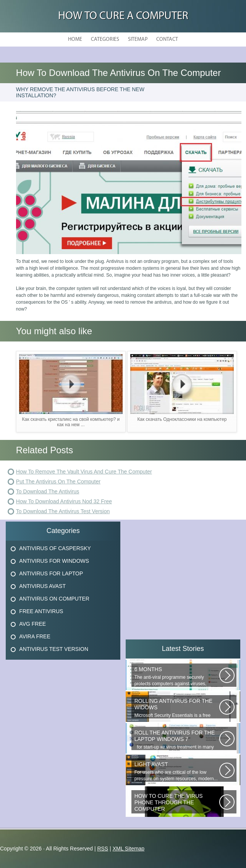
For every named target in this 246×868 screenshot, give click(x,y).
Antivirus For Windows (54, 561)
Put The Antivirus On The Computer (58, 482)
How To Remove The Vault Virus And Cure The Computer (84, 472)
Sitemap (138, 39)
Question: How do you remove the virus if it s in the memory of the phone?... (177, 803)
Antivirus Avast (42, 586)
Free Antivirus (41, 611)
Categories (105, 39)
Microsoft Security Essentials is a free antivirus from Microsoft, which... (177, 708)
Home (75, 39)
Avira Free (35, 636)
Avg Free (32, 624)
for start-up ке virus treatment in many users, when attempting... (177, 740)
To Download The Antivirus (48, 491)
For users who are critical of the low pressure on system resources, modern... (177, 771)
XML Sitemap (129, 849)
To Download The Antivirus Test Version (63, 511)
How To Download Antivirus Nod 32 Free (64, 501)
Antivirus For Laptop (51, 573)
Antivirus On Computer (54, 599)
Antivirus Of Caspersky (55, 548)
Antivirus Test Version (54, 649)
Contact (167, 39)
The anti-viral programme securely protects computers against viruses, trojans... (177, 676)
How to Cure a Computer (123, 16)
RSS (103, 849)
